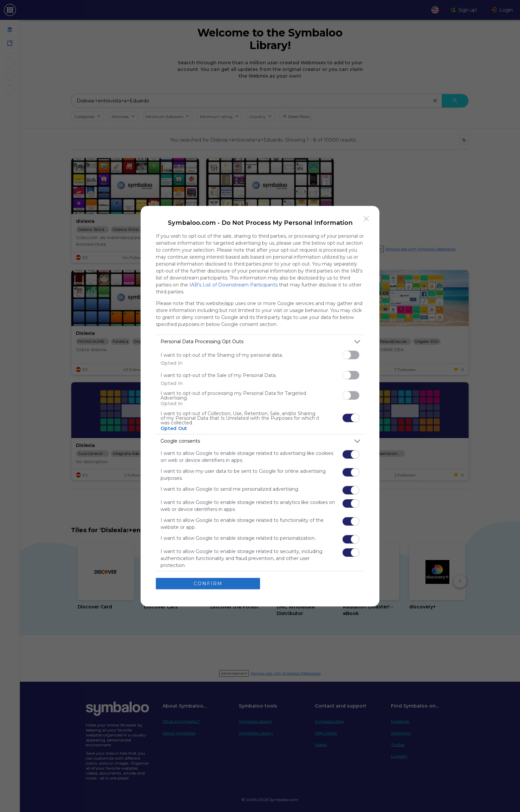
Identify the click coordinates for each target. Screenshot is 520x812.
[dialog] (260, 406)
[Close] (366, 219)
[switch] (351, 355)
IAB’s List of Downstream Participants (233, 285)
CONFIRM (208, 584)
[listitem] (260, 342)
